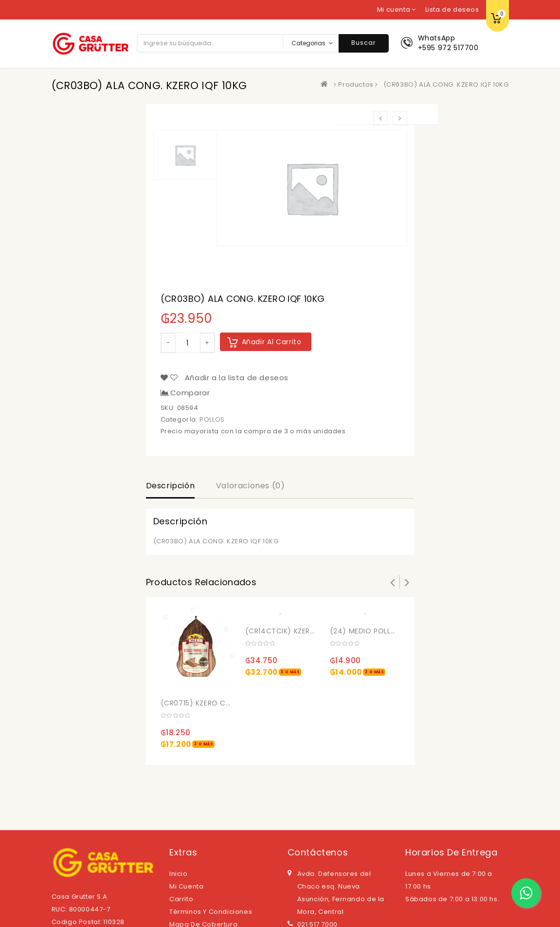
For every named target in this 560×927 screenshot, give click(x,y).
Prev (393, 582)
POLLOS (212, 419)
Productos (356, 84)
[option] (312, 188)
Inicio (179, 874)
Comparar (190, 393)
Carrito (181, 899)
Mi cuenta (186, 886)
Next (407, 582)
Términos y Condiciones (211, 912)
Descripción (171, 486)
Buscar (364, 43)
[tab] (171, 487)
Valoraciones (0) (251, 486)
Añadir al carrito (272, 342)
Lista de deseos (452, 9)
